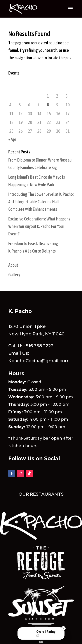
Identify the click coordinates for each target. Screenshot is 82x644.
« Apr (12, 139)
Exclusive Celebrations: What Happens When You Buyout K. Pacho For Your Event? (39, 226)
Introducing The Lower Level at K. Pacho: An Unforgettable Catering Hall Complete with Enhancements (41, 202)
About (13, 265)
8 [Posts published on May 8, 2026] (48, 105)
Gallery (14, 275)
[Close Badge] (63, 628)
